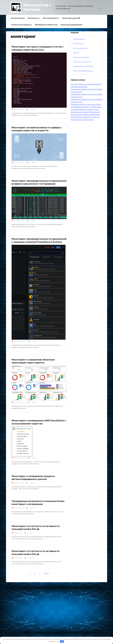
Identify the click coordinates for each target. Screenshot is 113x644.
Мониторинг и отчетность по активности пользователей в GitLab (38, 539)
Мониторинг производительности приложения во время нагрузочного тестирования (35, 184)
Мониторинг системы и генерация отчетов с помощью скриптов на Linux (39, 49)
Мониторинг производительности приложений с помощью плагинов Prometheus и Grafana (34, 245)
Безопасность (34, 18)
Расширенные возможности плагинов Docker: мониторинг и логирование (36, 511)
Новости (76, 53)
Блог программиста (51, 18)
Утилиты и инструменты (21, 25)
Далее (48, 590)
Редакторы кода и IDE (71, 18)
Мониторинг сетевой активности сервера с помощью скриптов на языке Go (39, 128)
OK (62, 641)
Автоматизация (18, 18)
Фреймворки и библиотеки (46, 25)
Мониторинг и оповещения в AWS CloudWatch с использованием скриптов (37, 425)
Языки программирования (72, 25)
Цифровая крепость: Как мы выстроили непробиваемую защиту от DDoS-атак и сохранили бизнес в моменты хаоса (86, 107)
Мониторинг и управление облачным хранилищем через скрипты (35, 364)
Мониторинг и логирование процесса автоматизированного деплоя (35, 484)
